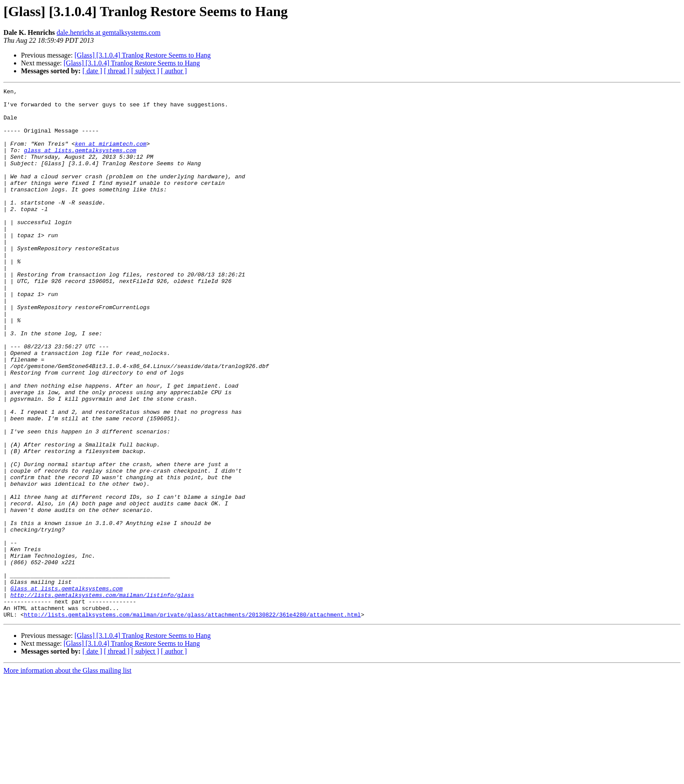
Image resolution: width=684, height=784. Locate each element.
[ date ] (92, 71)
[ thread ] (117, 71)
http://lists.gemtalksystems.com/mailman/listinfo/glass (102, 697)
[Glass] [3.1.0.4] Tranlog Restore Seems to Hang (143, 55)
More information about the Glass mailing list (67, 776)
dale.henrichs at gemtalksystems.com (109, 32)
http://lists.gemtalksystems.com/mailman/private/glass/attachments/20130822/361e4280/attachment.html (192, 720)
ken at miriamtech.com (111, 155)
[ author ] (174, 71)
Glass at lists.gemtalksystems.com (67, 689)
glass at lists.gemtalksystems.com (80, 163)
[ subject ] (145, 71)
